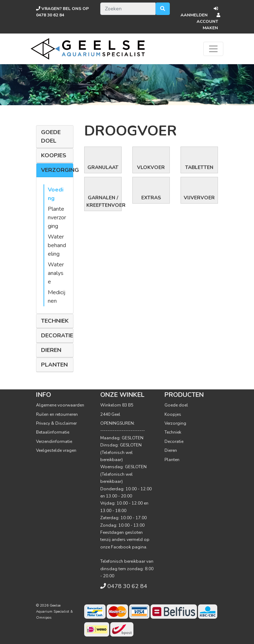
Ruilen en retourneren (57, 414)
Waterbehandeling (57, 245)
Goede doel (51, 137)
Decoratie (57, 336)
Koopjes (54, 155)
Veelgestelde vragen (56, 450)
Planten (54, 365)
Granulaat (103, 167)
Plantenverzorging (57, 218)
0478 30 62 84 (127, 586)
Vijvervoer (199, 198)
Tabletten (199, 167)
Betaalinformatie (53, 432)
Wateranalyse (56, 273)
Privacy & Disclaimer (56, 423)
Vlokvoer (151, 167)
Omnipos (44, 618)
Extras (151, 198)
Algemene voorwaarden (60, 405)
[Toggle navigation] (213, 49)
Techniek (55, 321)
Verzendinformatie (54, 441)
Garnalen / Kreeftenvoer (104, 201)
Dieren (51, 350)
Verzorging (60, 170)
